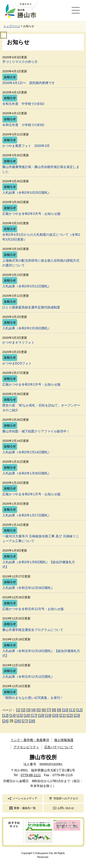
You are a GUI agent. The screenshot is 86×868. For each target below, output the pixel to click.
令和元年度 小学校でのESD (23, 125)
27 (25, 721)
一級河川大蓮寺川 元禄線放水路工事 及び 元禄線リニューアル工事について (41, 539)
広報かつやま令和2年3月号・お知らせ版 (31, 214)
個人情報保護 (64, 740)
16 (27, 715)
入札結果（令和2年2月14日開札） (27, 452)
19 (48, 715)
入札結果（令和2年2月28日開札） (27, 328)
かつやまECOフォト (17, 363)
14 (13, 715)
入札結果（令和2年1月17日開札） (27, 515)
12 (79, 710)
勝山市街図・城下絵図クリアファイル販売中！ (36, 431)
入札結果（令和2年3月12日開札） (27, 286)
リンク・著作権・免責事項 (30, 740)
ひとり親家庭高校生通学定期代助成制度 (31, 307)
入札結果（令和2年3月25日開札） (27, 193)
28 (32, 721)
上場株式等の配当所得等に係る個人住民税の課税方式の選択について (41, 263)
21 (63, 715)
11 (72, 710)
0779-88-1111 (31, 775)
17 (34, 715)
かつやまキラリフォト (18, 342)
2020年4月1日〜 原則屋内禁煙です (29, 83)
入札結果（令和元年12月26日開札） (28, 588)
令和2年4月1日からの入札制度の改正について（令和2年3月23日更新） (41, 237)
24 (5, 721)
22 (70, 715)
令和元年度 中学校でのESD (23, 104)
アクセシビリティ (26, 747)
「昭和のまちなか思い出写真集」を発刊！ (33, 698)
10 (65, 710)
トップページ (12, 26)
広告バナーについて (59, 747)
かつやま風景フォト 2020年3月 (26, 146)
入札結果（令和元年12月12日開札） (28, 677)
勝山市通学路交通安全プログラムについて (33, 630)
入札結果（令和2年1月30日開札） (27, 473)
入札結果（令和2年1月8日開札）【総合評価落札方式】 (39, 564)
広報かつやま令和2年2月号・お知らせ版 (31, 384)
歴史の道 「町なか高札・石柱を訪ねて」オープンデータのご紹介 (41, 408)
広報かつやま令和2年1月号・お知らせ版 (31, 494)
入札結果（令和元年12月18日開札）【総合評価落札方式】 (41, 653)
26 (18, 721)
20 (55, 715)
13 (5, 715)
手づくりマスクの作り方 (20, 62)
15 (20, 715)
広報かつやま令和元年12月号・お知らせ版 (33, 609)
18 (41, 715)
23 (77, 715)
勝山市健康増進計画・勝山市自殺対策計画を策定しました (41, 169)
